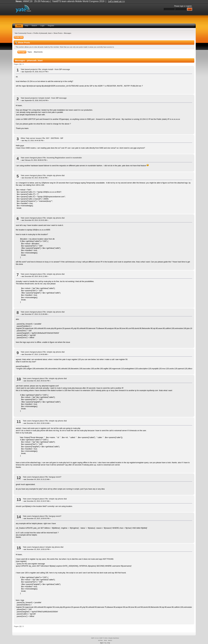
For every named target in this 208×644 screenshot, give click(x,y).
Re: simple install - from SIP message (54, 69)
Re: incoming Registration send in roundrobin (63, 158)
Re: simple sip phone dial (54, 175)
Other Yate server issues (31, 138)
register (189, 6)
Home (19, 26)
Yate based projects (29, 69)
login (182, 6)
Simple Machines (114, 638)
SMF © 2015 (104, 638)
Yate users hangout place (31, 158)
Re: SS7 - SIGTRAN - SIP (53, 138)
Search (34, 26)
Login (42, 26)
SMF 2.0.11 (95, 638)
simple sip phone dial (54, 547)
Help (26, 26)
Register (51, 26)
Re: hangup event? (53, 477)
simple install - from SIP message (53, 98)
